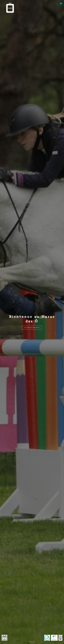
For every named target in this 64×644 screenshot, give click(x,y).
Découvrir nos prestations (32, 328)
